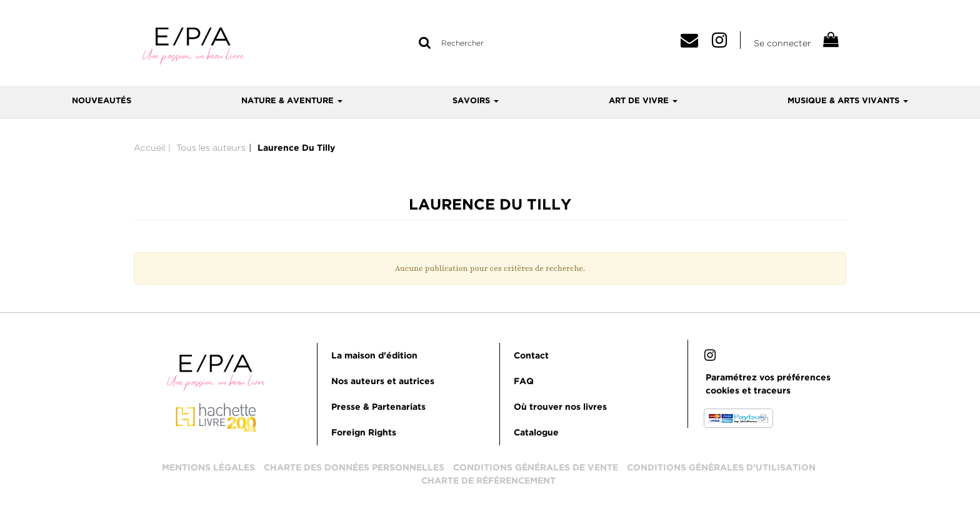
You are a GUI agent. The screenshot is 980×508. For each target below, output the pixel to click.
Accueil (149, 148)
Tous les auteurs (211, 148)
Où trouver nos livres (560, 407)
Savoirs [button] (476, 101)
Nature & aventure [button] (292, 101)
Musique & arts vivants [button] (848, 101)
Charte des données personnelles (354, 468)
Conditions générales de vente (536, 468)
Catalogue (536, 433)
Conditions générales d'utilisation (721, 468)
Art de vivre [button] (643, 101)
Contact (531, 356)
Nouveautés (102, 101)
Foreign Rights (364, 433)
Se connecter (782, 43)
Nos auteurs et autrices (383, 382)
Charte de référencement (488, 481)
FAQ (524, 382)
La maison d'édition (374, 356)
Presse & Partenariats (378, 407)
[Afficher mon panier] (830, 42)
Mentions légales (208, 468)
